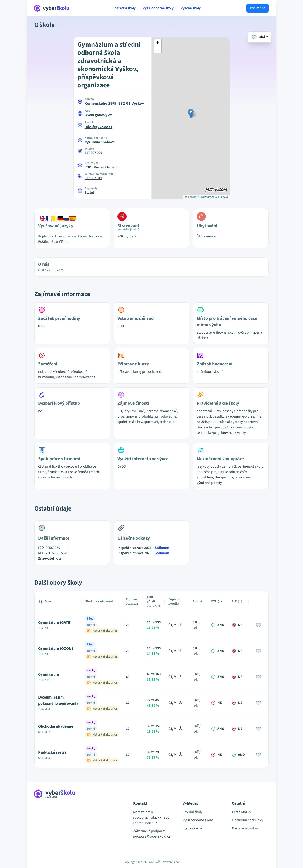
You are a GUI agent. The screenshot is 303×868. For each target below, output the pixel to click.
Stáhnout (162, 548)
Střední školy (125, 8)
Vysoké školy (191, 8)
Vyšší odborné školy (158, 8)
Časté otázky (241, 812)
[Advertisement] (14, 95)
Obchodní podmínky (247, 820)
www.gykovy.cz (98, 115)
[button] (191, 113)
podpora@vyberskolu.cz (151, 836)
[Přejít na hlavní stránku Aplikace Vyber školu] (52, 8)
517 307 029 (93, 153)
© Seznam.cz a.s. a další (213, 197)
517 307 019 (93, 178)
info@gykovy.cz (98, 127)
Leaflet (190, 197)
